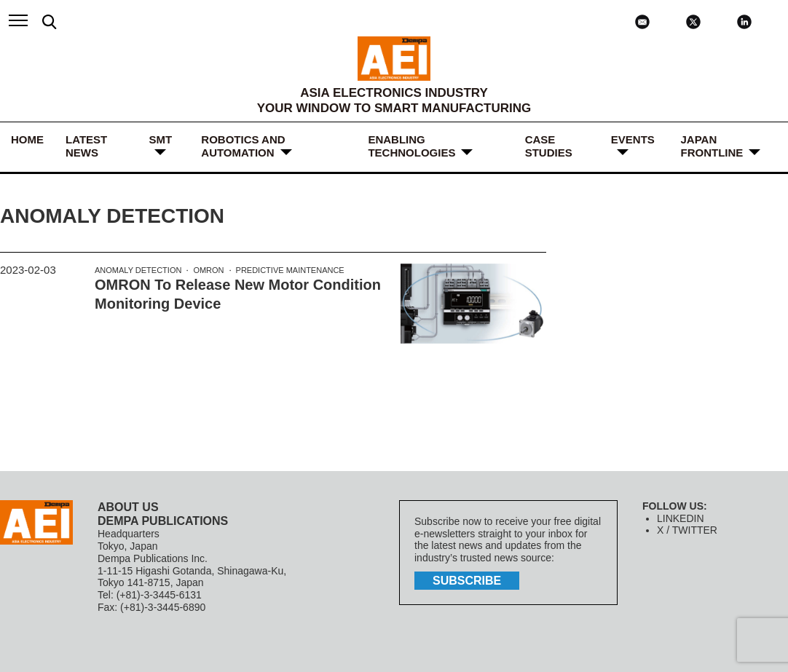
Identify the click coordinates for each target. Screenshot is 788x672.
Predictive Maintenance (290, 270)
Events (633, 139)
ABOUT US (128, 507)
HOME (27, 139)
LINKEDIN (681, 518)
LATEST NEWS (86, 146)
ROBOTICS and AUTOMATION (243, 146)
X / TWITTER (687, 530)
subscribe (467, 581)
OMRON (208, 270)
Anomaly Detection (138, 270)
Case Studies (549, 146)
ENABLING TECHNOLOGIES (411, 146)
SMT (160, 139)
